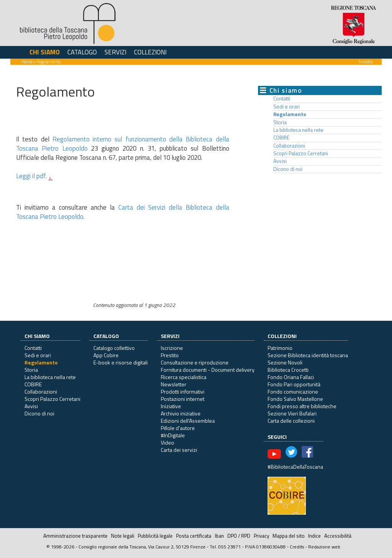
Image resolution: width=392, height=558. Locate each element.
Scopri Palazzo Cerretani (301, 153)
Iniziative (171, 406)
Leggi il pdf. (31, 176)
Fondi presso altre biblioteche (302, 406)
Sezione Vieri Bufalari (292, 413)
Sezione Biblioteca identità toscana (308, 355)
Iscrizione (172, 348)
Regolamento (290, 114)
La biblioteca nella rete (298, 130)
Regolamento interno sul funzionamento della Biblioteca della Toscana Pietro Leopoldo (123, 144)
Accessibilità (338, 536)
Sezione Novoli (285, 362)
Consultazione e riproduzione (195, 362)
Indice (314, 536)
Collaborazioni (289, 146)
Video (167, 442)
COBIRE (281, 138)
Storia (280, 122)
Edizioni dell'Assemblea (188, 421)
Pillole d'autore (178, 428)
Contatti (282, 98)
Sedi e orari (287, 107)
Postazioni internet (183, 399)
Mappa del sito (289, 536)
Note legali (123, 536)
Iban (219, 536)
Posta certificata (194, 536)
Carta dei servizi (179, 450)
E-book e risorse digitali (121, 362)
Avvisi (280, 161)
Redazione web (324, 547)
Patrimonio (280, 348)
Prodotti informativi (183, 391)
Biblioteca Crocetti (288, 370)
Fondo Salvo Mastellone (295, 399)
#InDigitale (173, 435)
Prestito (170, 355)
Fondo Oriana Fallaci (291, 377)
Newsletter (174, 384)
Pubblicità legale (155, 536)
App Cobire (106, 355)
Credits (297, 547)
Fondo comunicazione (293, 391)
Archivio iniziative (181, 413)
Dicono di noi (288, 169)
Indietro (366, 62)
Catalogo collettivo (114, 348)
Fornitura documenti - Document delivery (208, 370)
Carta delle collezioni (291, 421)
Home (27, 62)
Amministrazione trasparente (75, 536)
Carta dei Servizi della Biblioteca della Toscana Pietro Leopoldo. (123, 212)
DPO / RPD (239, 536)
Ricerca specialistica (184, 377)
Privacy (261, 536)
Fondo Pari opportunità (294, 384)
